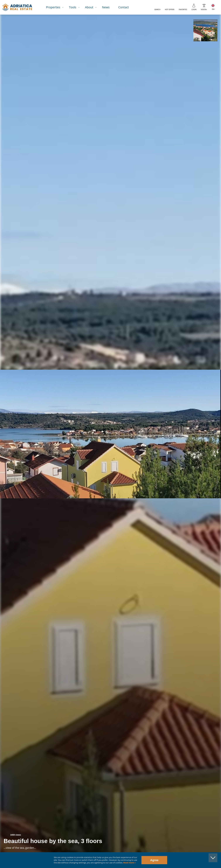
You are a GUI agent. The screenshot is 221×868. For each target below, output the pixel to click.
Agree (154, 860)
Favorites (183, 9)
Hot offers (170, 9)
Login (194, 9)
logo (17, 7)
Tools (73, 7)
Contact (124, 7)
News (106, 7)
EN (213, 9)
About (89, 7)
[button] (205, 30)
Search (157, 9)
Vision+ (204, 9)
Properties (53, 7)
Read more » (129, 863)
